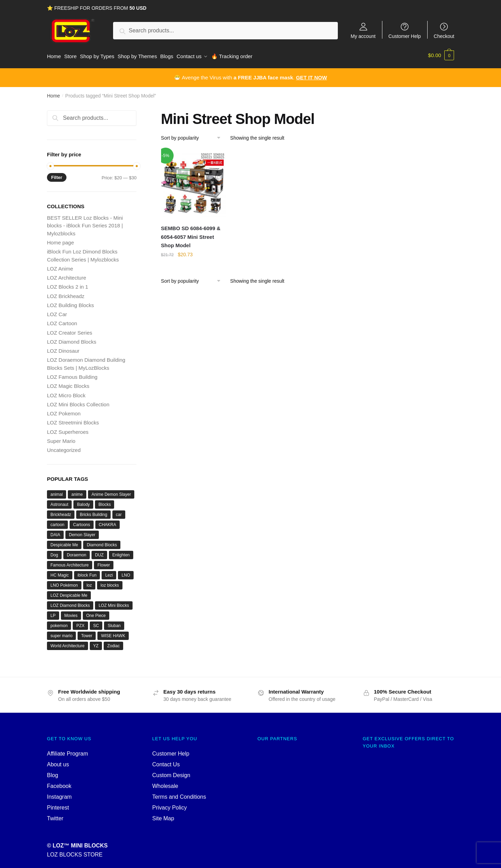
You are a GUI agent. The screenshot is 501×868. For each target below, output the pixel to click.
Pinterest (58, 805)
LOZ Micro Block (66, 393)
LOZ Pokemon (64, 411)
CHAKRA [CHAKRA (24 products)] (108, 522)
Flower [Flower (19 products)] (104, 563)
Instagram (59, 794)
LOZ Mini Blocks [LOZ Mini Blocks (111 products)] (114, 603)
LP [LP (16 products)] (53, 613)
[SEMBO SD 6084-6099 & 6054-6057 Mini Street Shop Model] (194, 181)
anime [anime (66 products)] (77, 492)
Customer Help (404, 36)
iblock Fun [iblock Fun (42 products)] (87, 573)
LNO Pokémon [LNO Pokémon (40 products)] (64, 583)
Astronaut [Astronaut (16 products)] (59, 502)
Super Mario (61, 439)
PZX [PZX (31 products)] (80, 623)
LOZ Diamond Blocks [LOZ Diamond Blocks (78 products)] (70, 603)
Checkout (444, 36)
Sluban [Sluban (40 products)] (114, 623)
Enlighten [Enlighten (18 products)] (121, 553)
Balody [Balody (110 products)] (83, 502)
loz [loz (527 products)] (89, 583)
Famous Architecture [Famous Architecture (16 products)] (70, 563)
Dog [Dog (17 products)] (54, 553)
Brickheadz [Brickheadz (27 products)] (61, 512)
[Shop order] (193, 135)
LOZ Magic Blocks (68, 384)
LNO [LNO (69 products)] (126, 573)
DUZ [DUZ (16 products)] (99, 553)
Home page (61, 240)
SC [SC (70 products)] (96, 623)
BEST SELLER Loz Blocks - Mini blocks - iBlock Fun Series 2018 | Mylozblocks (85, 223)
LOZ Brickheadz (66, 294)
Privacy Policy (170, 805)
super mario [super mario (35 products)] (61, 633)
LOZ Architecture (67, 275)
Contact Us (166, 762)
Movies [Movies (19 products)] (71, 613)
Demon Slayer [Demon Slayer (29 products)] (82, 532)
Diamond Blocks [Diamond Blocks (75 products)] (102, 542)
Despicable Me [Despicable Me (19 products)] (64, 542)
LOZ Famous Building (72, 374)
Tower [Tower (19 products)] (87, 633)
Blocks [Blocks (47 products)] (105, 502)
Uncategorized (64, 448)
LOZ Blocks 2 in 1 (67, 284)
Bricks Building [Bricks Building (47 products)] (93, 512)
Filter (57, 175)
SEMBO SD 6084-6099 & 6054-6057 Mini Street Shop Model (191, 234)
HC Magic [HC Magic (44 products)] (60, 573)
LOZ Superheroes (68, 429)
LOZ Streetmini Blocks (73, 420)
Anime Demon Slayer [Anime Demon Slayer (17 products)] (111, 492)
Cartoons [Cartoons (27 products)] (82, 522)
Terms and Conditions (179, 794)
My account (363, 36)
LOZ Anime (60, 266)
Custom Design (171, 773)
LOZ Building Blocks (70, 303)
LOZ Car (57, 312)
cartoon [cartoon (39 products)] (57, 522)
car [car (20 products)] (119, 512)
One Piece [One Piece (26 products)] (96, 613)
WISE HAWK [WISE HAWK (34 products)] (113, 633)
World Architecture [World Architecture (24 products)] (67, 643)
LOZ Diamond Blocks (72, 339)
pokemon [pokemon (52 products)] (59, 623)
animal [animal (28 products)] (57, 492)
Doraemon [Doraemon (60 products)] (77, 553)
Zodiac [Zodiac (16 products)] (113, 643)
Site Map (163, 816)
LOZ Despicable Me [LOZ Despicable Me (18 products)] (69, 593)
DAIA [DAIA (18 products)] (55, 532)
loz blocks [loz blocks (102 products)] (110, 583)
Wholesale (165, 784)
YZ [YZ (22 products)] (96, 643)
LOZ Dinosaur (63, 348)
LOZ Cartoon (62, 321)
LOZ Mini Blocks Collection (78, 402)
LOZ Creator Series (70, 330)
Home (53, 93)
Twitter (55, 816)
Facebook (59, 784)
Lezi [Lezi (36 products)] (109, 573)
